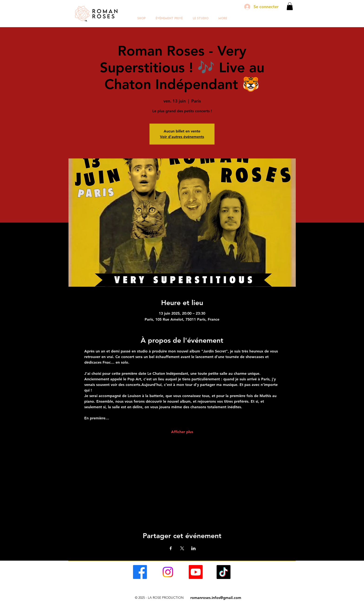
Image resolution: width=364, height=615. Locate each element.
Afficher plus (182, 432)
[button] (290, 6)
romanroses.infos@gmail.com (216, 598)
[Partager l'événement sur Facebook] (171, 548)
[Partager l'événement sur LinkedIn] (193, 548)
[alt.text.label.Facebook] (140, 572)
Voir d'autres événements (182, 137)
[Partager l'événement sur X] (182, 548)
